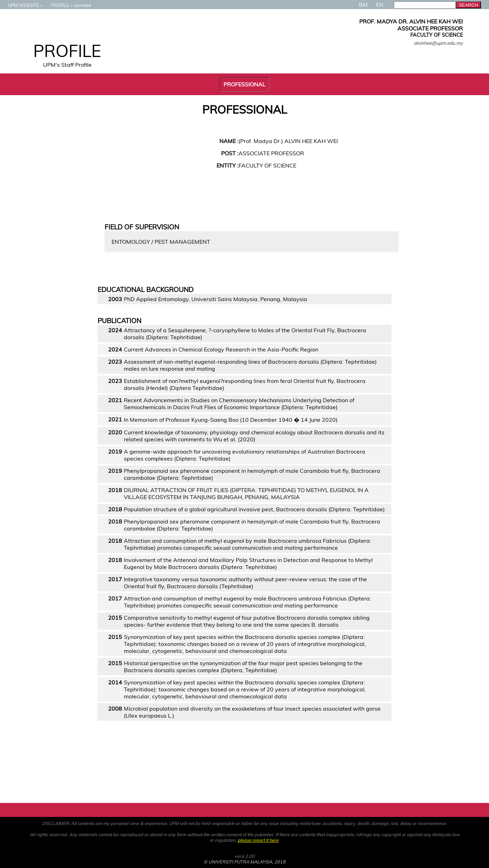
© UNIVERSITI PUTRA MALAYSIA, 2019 (244, 862)
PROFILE (57, 5)
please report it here (258, 840)
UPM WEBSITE (20, 5)
